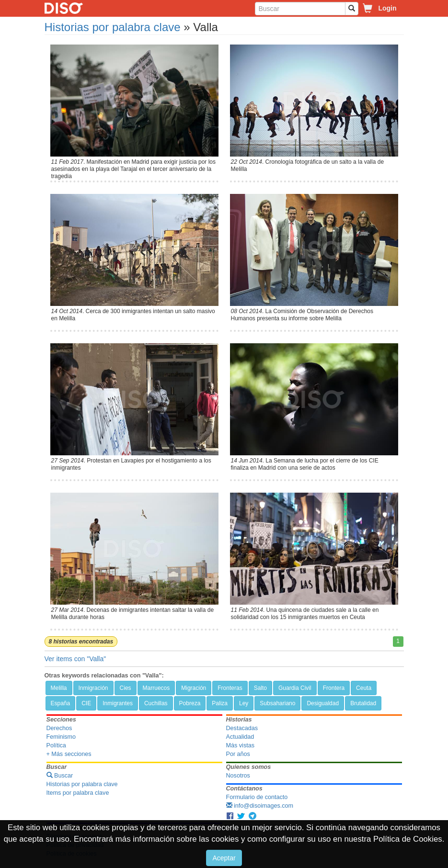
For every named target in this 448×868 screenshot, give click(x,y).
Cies (126, 688)
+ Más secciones (69, 754)
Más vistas (240, 745)
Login (387, 8)
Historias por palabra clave (113, 27)
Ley (244, 703)
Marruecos (156, 688)
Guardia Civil (295, 688)
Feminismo (61, 737)
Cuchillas (156, 703)
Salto (260, 688)
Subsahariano (277, 703)
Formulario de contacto (257, 797)
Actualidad (240, 737)
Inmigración (93, 688)
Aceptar (224, 858)
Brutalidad (363, 703)
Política (56, 745)
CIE (86, 703)
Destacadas (242, 728)
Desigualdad (323, 703)
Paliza (220, 703)
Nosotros (238, 776)
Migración (194, 688)
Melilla (59, 688)
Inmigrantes (118, 703)
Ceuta (364, 688)
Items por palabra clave (78, 793)
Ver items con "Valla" (75, 659)
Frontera (334, 688)
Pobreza (190, 703)
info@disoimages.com (260, 806)
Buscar (60, 776)
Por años (238, 754)
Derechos (59, 728)
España (61, 703)
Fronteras (230, 688)
